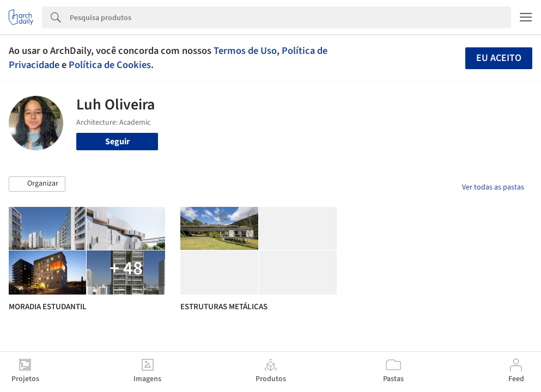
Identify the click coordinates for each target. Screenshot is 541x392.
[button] (37, 184)
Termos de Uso (245, 51)
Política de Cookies (110, 65)
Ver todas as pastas (493, 187)
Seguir (117, 142)
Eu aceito (499, 58)
